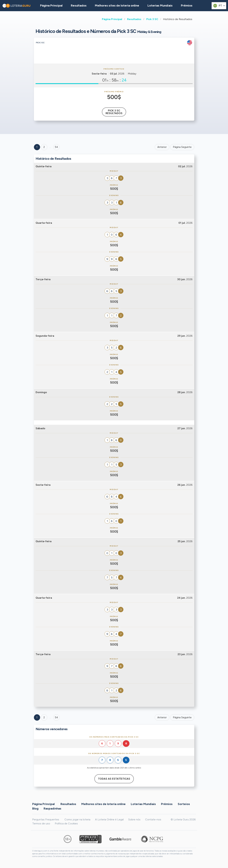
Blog (35, 808)
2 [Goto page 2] (44, 147)
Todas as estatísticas (114, 779)
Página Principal (112, 19)
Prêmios (187, 6)
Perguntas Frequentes (46, 819)
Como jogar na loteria (77, 819)
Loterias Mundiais (160, 6)
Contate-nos (153, 819)
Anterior (162, 147)
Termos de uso (41, 823)
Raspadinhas (52, 808)
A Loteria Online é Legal (109, 819)
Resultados (134, 19)
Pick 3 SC (152, 19)
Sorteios (184, 804)
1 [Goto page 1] (37, 147)
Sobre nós (134, 819)
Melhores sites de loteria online (117, 6)
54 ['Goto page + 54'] (56, 147)
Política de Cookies (66, 823)
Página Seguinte (182, 147)
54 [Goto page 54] (56, 717)
